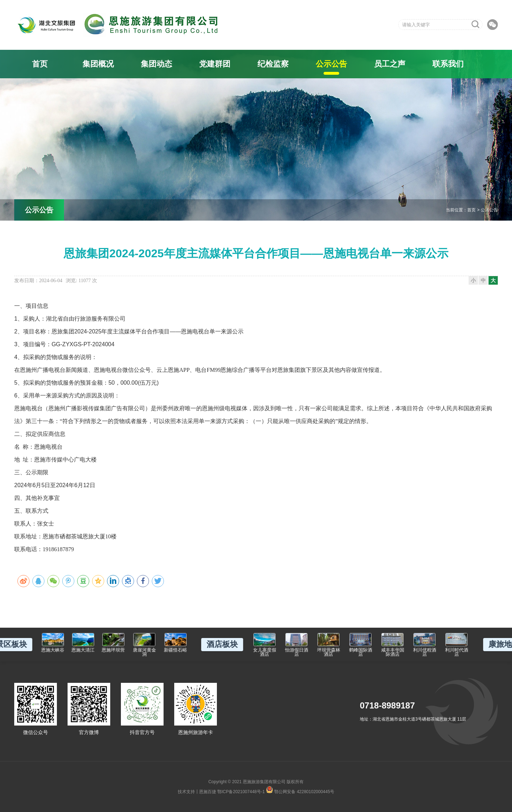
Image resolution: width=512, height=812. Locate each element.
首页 (40, 64)
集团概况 (98, 64)
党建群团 (215, 64)
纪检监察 (273, 64)
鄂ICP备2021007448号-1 (241, 792)
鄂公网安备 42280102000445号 (300, 790)
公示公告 (331, 64)
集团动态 (156, 64)
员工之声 (390, 64)
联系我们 (448, 64)
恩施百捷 (208, 792)
